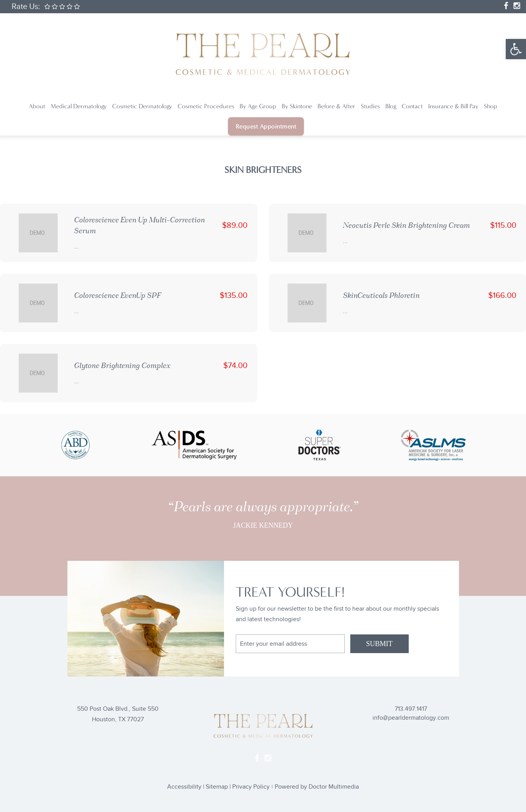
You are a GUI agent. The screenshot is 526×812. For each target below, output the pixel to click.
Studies (370, 106)
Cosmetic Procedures (206, 106)
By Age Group (258, 106)
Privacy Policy (251, 787)
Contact (412, 106)
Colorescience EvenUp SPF (118, 295)
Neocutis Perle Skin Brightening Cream (406, 225)
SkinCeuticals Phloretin (381, 295)
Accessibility (184, 787)
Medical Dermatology (79, 106)
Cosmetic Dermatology (142, 106)
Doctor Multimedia (334, 787)
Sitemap (217, 787)
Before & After (336, 106)
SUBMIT (379, 644)
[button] (516, 49)
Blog (391, 106)
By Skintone (297, 106)
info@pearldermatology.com (411, 718)
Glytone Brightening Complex (122, 365)
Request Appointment (266, 126)
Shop (491, 106)
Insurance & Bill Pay (453, 106)
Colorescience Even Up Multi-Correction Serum (139, 225)
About (37, 106)
